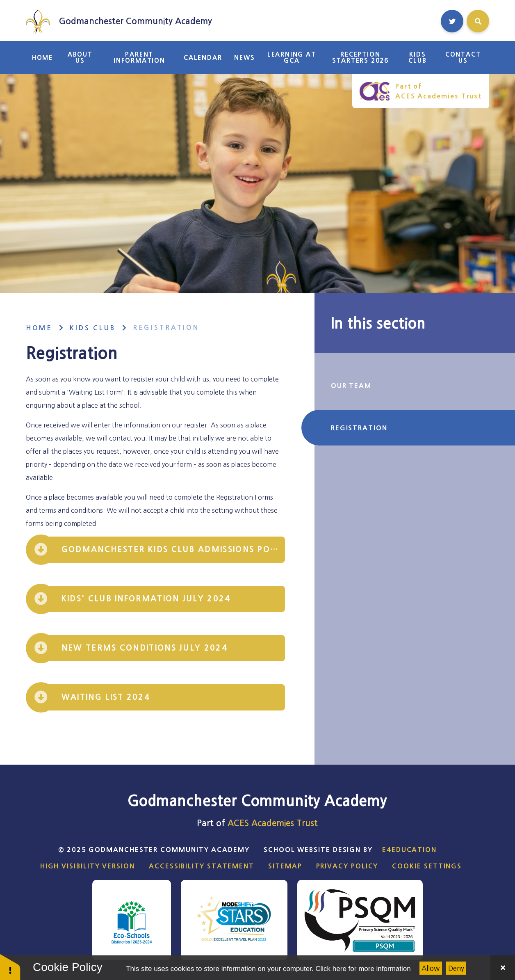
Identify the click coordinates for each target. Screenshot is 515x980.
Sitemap (285, 866)
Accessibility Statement (202, 866)
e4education (409, 850)
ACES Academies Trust (273, 823)
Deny (456, 968)
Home (39, 328)
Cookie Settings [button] (427, 866)
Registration (166, 328)
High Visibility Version (88, 866)
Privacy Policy (347, 866)
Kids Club (93, 328)
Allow (431, 968)
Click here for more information (363, 969)
